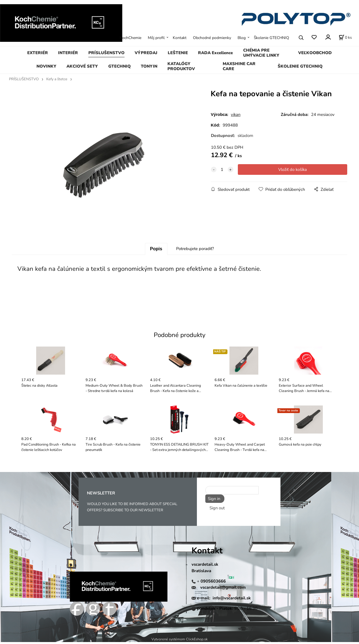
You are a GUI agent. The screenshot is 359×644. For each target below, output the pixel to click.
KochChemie (131, 38)
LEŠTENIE (178, 53)
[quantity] (222, 169)
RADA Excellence (215, 53)
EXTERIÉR (38, 53)
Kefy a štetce (57, 79)
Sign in (213, 501)
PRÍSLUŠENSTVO (106, 53)
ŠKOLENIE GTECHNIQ (300, 66)
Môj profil (156, 38)
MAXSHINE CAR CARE (239, 66)
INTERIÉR (68, 53)
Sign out (217, 509)
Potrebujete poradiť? (195, 251)
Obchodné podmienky (212, 38)
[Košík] (345, 38)
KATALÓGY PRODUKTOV (181, 66)
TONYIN (149, 66)
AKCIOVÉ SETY (82, 66)
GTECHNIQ (119, 66)
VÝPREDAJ (146, 53)
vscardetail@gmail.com (223, 589)
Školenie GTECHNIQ (271, 38)
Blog (242, 38)
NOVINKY (46, 66)
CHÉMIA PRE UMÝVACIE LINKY (261, 53)
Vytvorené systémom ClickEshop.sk (179, 641)
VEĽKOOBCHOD (315, 53)
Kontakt (180, 38)
